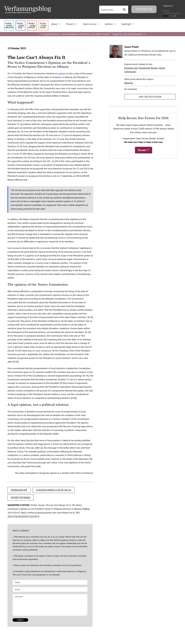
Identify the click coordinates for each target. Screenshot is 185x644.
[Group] (28, 7)
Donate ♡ (144, 150)
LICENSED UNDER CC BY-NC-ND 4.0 (54, 490)
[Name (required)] (50, 582)
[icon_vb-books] (43, 22)
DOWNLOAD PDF (19, 490)
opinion (62, 73)
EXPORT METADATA (21, 497)
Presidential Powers (148, 68)
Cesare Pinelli (131, 47)
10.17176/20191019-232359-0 (23, 516)
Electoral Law (131, 68)
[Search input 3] (110, 10)
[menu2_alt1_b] (32, 22)
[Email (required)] (50, 589)
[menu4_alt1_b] (9, 22)
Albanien (129, 83)
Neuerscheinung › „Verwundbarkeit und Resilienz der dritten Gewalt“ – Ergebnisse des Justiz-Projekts (93, 34)
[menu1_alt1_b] (20, 22)
